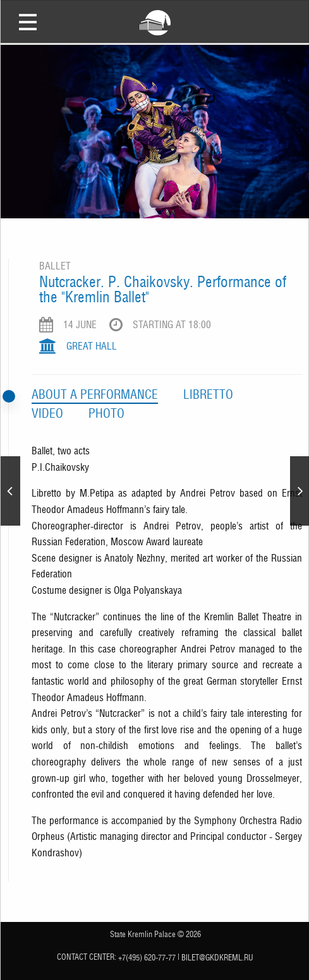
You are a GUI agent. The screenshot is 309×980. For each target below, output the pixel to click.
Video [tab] (47, 413)
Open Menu (28, 21)
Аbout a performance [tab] (95, 394)
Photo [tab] (106, 413)
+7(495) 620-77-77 (147, 957)
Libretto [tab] (208, 394)
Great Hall (92, 346)
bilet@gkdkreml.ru (217, 957)
